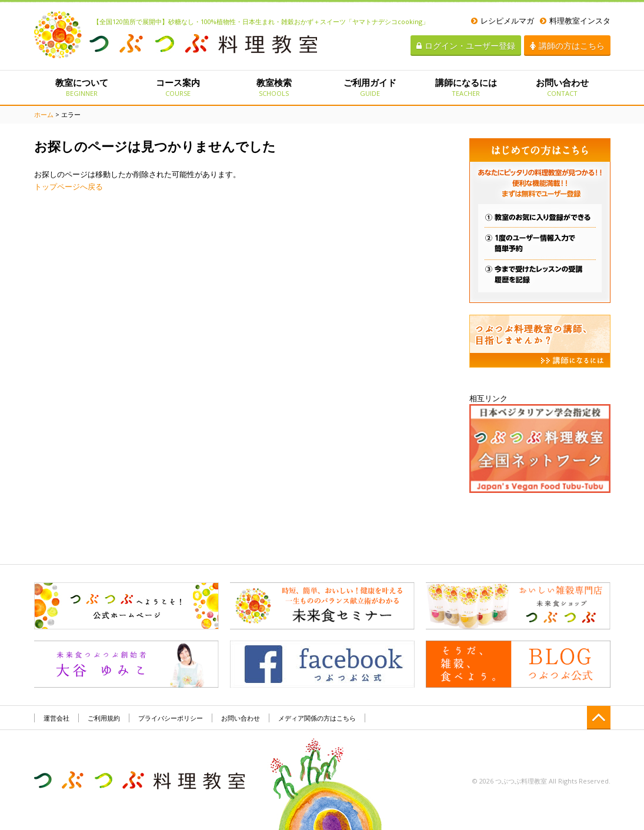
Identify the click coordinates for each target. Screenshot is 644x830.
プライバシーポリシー (171, 718)
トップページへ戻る (69, 186)
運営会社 (56, 718)
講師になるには (466, 87)
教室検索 (274, 87)
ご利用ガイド (370, 87)
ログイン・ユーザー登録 (466, 46)
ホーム (44, 114)
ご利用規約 (104, 718)
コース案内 (178, 87)
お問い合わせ (562, 87)
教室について (82, 87)
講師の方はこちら (567, 46)
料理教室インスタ (575, 21)
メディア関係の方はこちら (317, 718)
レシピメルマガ (503, 21)
